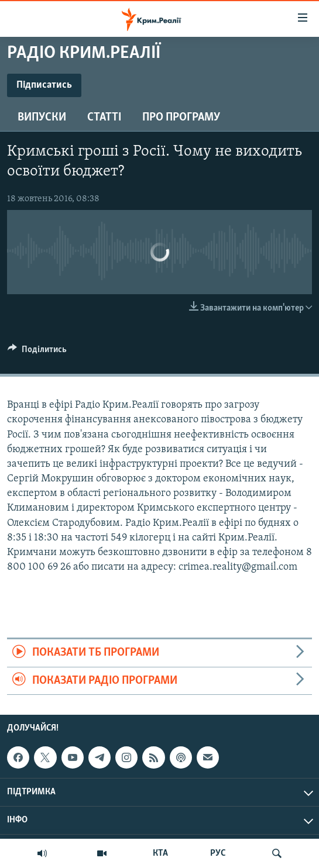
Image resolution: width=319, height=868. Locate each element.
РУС (218, 853)
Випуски (42, 118)
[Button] (37, 352)
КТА (160, 853)
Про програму (181, 118)
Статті (104, 118)
